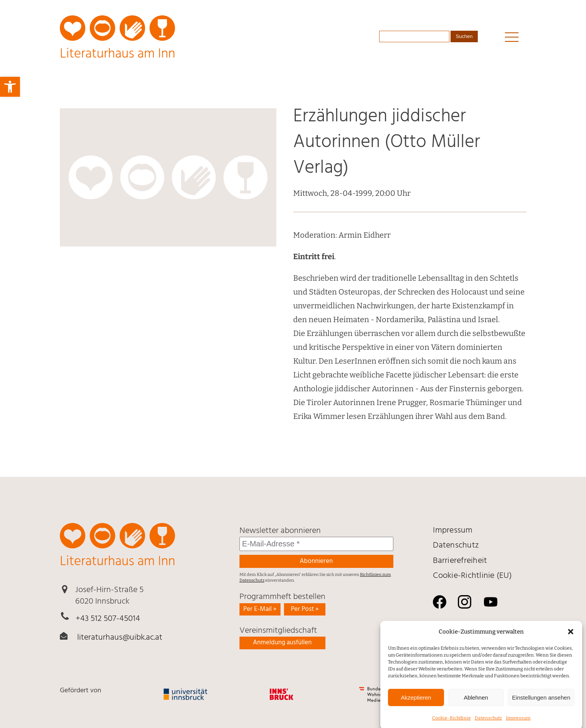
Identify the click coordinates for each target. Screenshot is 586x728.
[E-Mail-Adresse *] (316, 544)
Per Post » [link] (305, 609)
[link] (10, 87)
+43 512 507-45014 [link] (108, 619)
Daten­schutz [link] (456, 545)
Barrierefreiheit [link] (460, 561)
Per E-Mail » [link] (260, 609)
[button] (571, 639)
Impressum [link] (453, 530)
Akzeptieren (416, 705)
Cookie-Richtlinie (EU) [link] (472, 576)
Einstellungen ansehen (541, 705)
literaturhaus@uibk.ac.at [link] (120, 638)
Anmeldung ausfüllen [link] (282, 643)
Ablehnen (476, 705)
